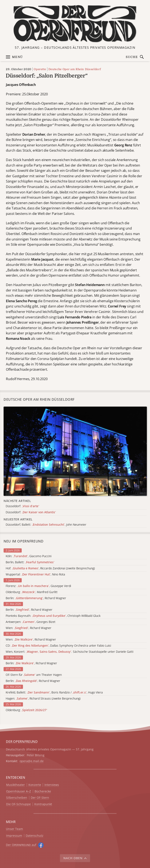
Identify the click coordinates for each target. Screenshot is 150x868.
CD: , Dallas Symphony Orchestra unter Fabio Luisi (58, 646)
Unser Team (14, 829)
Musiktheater (15, 785)
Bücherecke (43, 791)
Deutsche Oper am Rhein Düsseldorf (75, 69)
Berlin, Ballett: (30, 562)
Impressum (14, 836)
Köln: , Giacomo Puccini (29, 556)
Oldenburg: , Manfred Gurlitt (32, 592)
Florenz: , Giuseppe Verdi (38, 586)
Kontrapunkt (43, 804)
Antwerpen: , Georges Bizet (31, 622)
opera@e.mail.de (32, 761)
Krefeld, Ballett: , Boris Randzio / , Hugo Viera (54, 693)
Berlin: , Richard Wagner (36, 598)
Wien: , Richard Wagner (29, 628)
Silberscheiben (17, 798)
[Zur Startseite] (75, 24)
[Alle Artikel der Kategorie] (75, 451)
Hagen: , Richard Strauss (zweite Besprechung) (43, 699)
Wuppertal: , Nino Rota (35, 575)
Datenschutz (35, 836)
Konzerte (35, 785)
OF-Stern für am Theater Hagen (34, 675)
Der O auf (21, 845)
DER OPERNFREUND (22, 742)
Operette (40, 69)
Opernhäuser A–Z (19, 791)
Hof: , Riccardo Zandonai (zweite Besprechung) (50, 568)
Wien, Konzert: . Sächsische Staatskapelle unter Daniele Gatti (70, 652)
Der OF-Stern (40, 798)
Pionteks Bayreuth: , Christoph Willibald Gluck (53, 616)
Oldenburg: (26, 710)
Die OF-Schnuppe (18, 804)
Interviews (52, 785)
